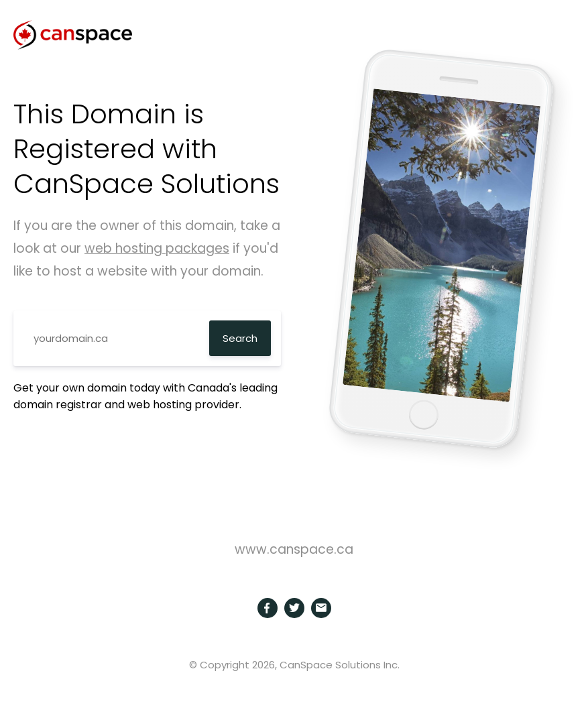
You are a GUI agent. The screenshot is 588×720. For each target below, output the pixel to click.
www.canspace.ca (294, 549)
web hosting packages (157, 248)
